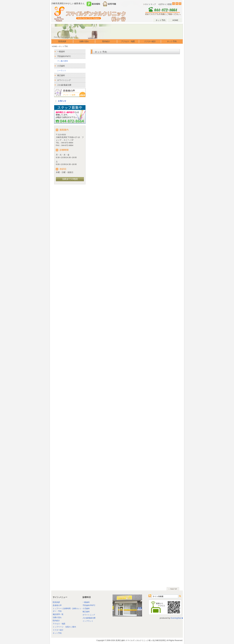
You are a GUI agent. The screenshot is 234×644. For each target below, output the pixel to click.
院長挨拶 (62, 41)
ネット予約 (161, 20)
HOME (175, 20)
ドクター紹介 (150, 41)
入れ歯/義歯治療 (64, 85)
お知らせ (62, 101)
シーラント (62, 71)
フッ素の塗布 (63, 61)
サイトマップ (150, 4)
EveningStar (176, 618)
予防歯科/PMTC (64, 56)
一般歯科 (61, 52)
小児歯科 (61, 66)
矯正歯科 (61, 75)
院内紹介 (106, 41)
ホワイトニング (64, 80)
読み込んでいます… (135, 318)
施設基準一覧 (58, 614)
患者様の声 (57, 605)
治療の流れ (84, 41)
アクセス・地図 (128, 41)
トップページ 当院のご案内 (64, 627)
